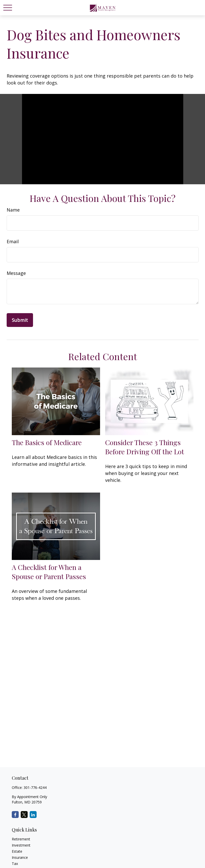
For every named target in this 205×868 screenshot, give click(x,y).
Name (13, 210)
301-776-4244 (35, 787)
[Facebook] (15, 815)
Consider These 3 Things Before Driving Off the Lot (145, 447)
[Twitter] (24, 815)
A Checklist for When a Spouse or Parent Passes (49, 572)
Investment (21, 845)
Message (16, 273)
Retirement (21, 839)
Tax (15, 864)
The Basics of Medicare (47, 442)
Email (13, 241)
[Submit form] (20, 320)
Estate (17, 851)
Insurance (20, 857)
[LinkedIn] (33, 815)
